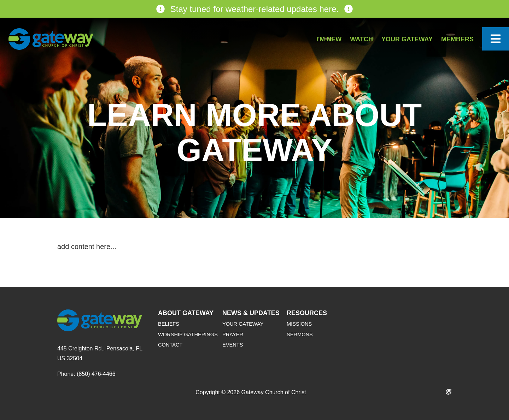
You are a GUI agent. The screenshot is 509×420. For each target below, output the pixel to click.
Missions (299, 324)
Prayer (233, 335)
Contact (170, 345)
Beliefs (169, 324)
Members (457, 39)
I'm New (329, 39)
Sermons (300, 335)
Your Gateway (407, 39)
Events (233, 345)
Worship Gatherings (188, 335)
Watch (361, 39)
